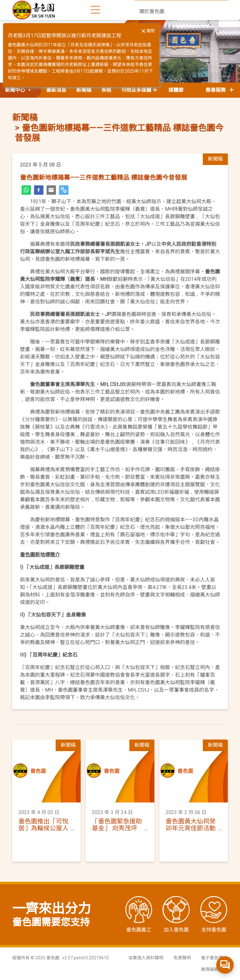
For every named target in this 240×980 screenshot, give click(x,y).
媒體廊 (176, 90)
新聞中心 (149, 36)
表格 (106, 90)
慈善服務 (220, 90)
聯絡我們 (149, 62)
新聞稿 (84, 90)
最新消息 (56, 90)
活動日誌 (149, 49)
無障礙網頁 (212, 969)
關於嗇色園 (152, 11)
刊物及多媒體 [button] (136, 90)
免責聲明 (182, 958)
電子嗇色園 (212, 958)
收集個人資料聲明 (146, 958)
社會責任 (149, 24)
